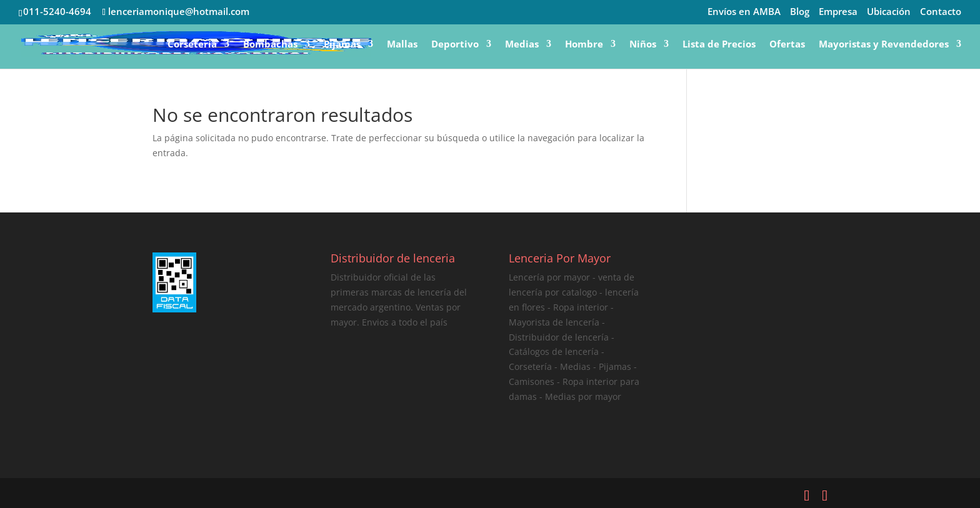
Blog (800, 12)
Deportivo (455, 45)
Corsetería (192, 45)
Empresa (838, 12)
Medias (522, 45)
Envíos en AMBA (744, 12)
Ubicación (889, 12)
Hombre (584, 45)
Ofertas (787, 45)
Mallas (402, 45)
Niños (643, 45)
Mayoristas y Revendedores (884, 45)
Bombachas (270, 45)
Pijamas (342, 45)
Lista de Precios (719, 45)
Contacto (941, 12)
